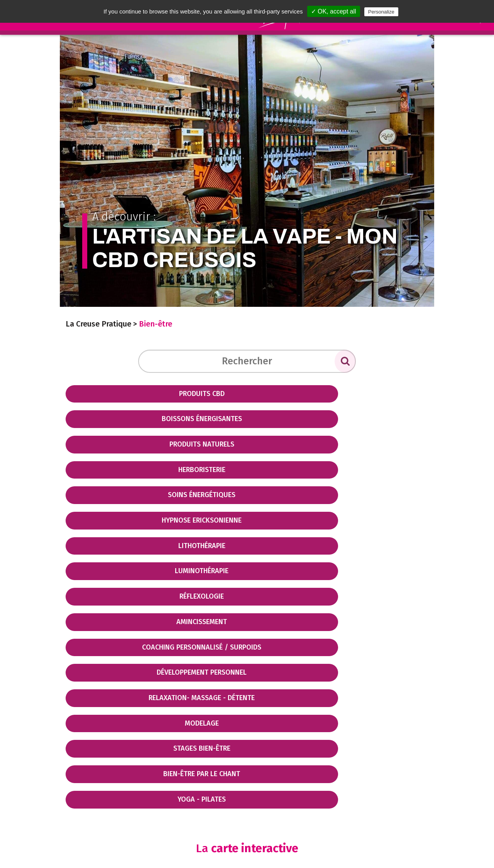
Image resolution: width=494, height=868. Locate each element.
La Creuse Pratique (98, 324)
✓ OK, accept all (334, 11)
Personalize (381, 12)
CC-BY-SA (378, 807)
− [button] (76, 698)
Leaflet (280, 807)
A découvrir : (247, 239)
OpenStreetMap (328, 807)
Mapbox (419, 807)
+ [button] (76, 686)
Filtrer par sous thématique (111, 669)
